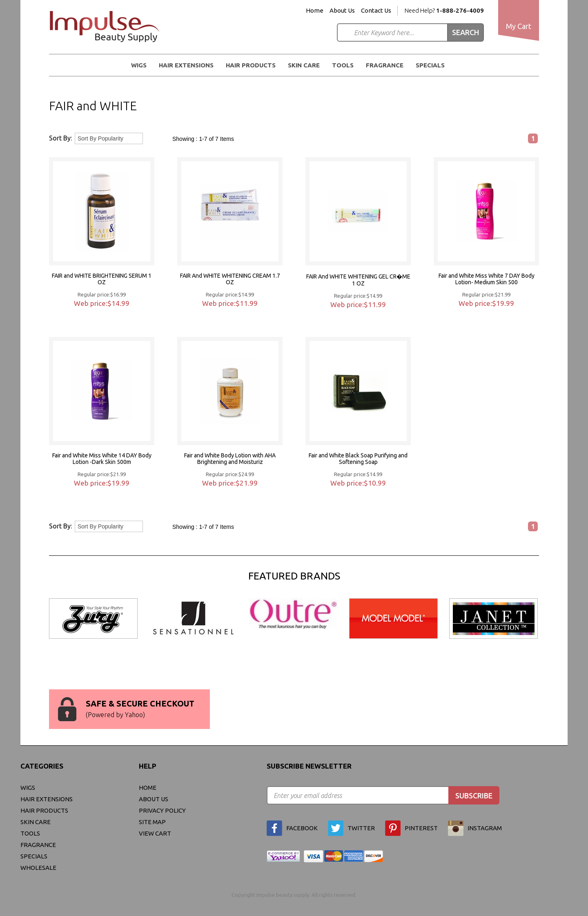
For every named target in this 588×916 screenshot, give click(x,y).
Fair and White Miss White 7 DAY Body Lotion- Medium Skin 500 (487, 279)
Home (315, 11)
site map (152, 822)
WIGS (139, 65)
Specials (430, 65)
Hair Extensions (186, 65)
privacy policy (162, 810)
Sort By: (60, 138)
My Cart (519, 26)
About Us (342, 11)
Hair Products (251, 65)
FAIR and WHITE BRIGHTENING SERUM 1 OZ (102, 279)
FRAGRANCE (385, 65)
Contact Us (376, 11)
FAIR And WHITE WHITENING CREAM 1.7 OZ (230, 279)
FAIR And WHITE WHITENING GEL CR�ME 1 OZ (358, 280)
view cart (155, 833)
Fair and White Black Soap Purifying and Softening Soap (358, 459)
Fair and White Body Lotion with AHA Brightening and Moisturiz (230, 459)
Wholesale (38, 868)
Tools (343, 65)
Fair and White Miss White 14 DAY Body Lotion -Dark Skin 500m (102, 459)
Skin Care (304, 65)
